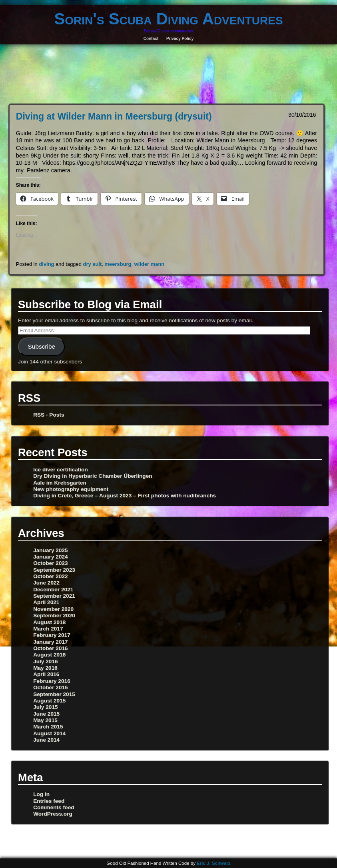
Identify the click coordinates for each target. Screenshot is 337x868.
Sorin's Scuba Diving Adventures (168, 19)
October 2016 (51, 648)
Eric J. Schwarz (214, 863)
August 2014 (49, 733)
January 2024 (51, 557)
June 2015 (46, 714)
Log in (41, 794)
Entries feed (49, 801)
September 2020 (54, 616)
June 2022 (46, 583)
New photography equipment (71, 489)
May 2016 (45, 668)
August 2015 (49, 701)
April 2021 (46, 602)
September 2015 (54, 694)
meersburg (118, 264)
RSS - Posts (49, 415)
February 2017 (52, 635)
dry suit (93, 264)
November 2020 (53, 609)
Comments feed (54, 807)
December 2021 (53, 590)
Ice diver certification (61, 470)
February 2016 (52, 681)
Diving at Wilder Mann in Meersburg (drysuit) (114, 116)
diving (46, 264)
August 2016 (49, 655)
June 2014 (46, 740)
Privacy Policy (180, 39)
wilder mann (150, 264)
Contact (151, 39)
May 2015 (45, 720)
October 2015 (51, 687)
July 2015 (46, 707)
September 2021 (54, 596)
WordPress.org (53, 814)
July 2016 (46, 661)
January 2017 (51, 642)
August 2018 (49, 622)
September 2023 (54, 570)
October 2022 (51, 576)
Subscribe (42, 346)
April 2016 (46, 674)
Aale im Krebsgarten (60, 483)
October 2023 (51, 563)
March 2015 (48, 727)
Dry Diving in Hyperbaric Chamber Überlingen (93, 476)
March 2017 (48, 629)
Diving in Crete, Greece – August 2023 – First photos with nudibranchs (125, 496)
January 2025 (51, 550)
